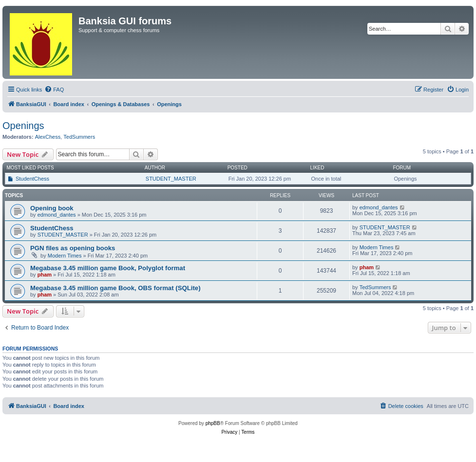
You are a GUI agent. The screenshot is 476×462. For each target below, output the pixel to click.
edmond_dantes (57, 215)
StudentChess (32, 179)
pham (45, 275)
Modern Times (65, 256)
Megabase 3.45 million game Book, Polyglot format (108, 268)
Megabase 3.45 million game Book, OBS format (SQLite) (115, 288)
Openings (23, 126)
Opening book (52, 208)
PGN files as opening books (73, 248)
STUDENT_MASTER (171, 179)
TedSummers (79, 137)
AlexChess (48, 137)
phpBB (213, 423)
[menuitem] (54, 90)
